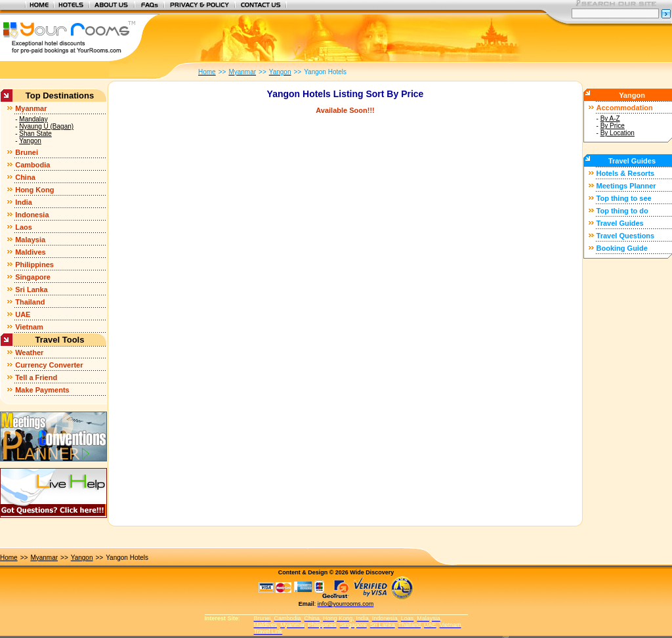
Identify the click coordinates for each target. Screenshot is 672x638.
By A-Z (610, 118)
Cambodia (32, 165)
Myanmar (31, 108)
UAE (23, 314)
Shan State (35, 134)
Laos (24, 227)
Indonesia (32, 215)
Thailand (30, 302)
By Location (618, 133)
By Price (613, 126)
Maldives (30, 252)
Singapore (33, 277)
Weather (29, 352)
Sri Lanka (31, 289)
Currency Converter (49, 365)
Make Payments (42, 390)
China (25, 177)
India (24, 202)
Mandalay (33, 119)
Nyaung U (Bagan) (46, 126)
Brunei (27, 152)
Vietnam (29, 327)
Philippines (34, 265)
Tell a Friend (36, 377)
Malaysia (30, 240)
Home (9, 558)
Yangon (30, 141)
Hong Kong (34, 190)
